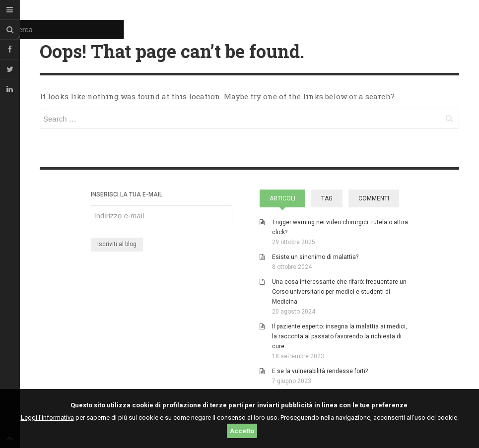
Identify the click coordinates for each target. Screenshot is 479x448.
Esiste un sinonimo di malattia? (315, 257)
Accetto (242, 431)
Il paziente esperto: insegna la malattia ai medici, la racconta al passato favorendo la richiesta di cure (340, 336)
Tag (327, 198)
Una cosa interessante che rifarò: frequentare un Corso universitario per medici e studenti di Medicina (339, 292)
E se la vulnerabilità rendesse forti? (320, 371)
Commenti (374, 198)
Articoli (282, 198)
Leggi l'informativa (47, 417)
